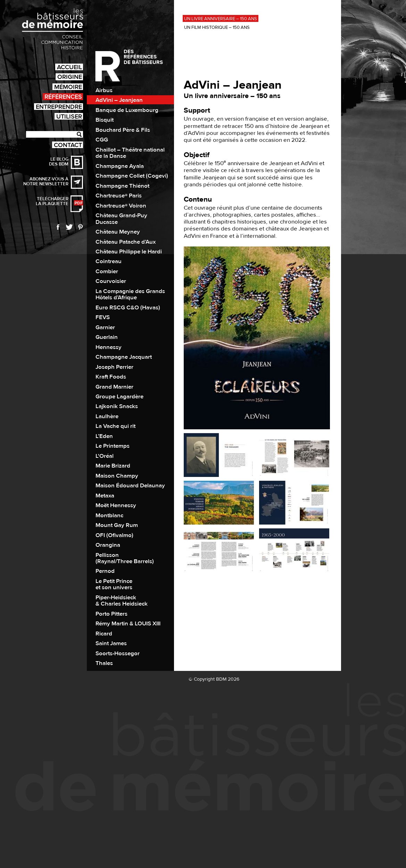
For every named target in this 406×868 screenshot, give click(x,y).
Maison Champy (117, 476)
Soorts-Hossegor (118, 654)
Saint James (111, 643)
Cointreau (109, 261)
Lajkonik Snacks (117, 406)
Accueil (69, 67)
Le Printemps (113, 446)
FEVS (103, 317)
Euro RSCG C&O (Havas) (128, 308)
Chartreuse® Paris (119, 196)
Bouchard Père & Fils (123, 130)
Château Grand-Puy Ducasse (121, 219)
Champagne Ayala (120, 166)
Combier (107, 271)
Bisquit (105, 120)
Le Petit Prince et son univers (114, 584)
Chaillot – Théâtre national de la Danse (130, 153)
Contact (68, 145)
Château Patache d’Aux (126, 242)
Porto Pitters (111, 614)
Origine (70, 77)
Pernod (105, 571)
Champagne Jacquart (124, 357)
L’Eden (104, 436)
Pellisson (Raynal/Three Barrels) (125, 558)
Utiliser (69, 116)
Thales (104, 663)
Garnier (105, 327)
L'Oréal (105, 456)
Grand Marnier (114, 387)
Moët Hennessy (116, 505)
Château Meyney (118, 232)
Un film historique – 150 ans (217, 27)
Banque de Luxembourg (127, 110)
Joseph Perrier (114, 367)
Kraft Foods (111, 377)
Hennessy (109, 347)
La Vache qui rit (115, 426)
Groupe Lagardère (119, 397)
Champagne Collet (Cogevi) (132, 176)
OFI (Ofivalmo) (114, 535)
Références (63, 96)
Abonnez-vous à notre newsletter (46, 181)
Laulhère (107, 416)
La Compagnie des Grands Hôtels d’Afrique (130, 294)
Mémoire (68, 87)
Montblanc (109, 516)
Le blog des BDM (59, 162)
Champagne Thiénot (122, 186)
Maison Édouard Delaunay (130, 486)
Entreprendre (59, 107)
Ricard (104, 634)
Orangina (108, 545)
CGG (102, 140)
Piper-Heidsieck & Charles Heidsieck (122, 601)
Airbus (104, 90)
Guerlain (107, 337)
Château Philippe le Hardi (129, 252)
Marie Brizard (113, 466)
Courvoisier (111, 281)
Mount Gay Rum (117, 525)
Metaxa (105, 496)
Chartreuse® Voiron (121, 206)
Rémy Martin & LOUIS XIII (128, 624)
